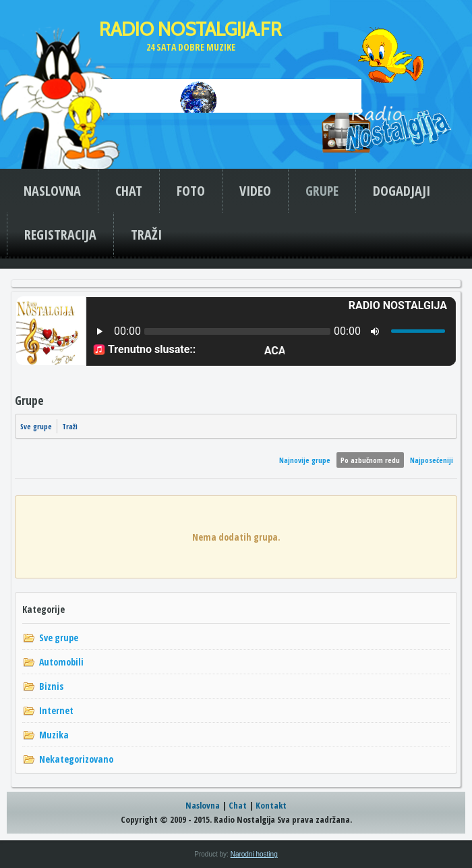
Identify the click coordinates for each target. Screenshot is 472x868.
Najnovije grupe (305, 460)
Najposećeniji (432, 460)
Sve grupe (36, 426)
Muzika (54, 735)
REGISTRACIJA (60, 235)
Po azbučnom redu (370, 460)
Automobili (61, 662)
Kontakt (271, 805)
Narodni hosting (254, 854)
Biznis (51, 686)
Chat (238, 805)
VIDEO (255, 191)
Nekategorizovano (76, 759)
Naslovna (203, 805)
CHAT (129, 191)
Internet (56, 710)
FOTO (191, 191)
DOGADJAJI (402, 191)
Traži (70, 426)
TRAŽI (146, 235)
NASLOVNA (52, 191)
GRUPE (322, 191)
